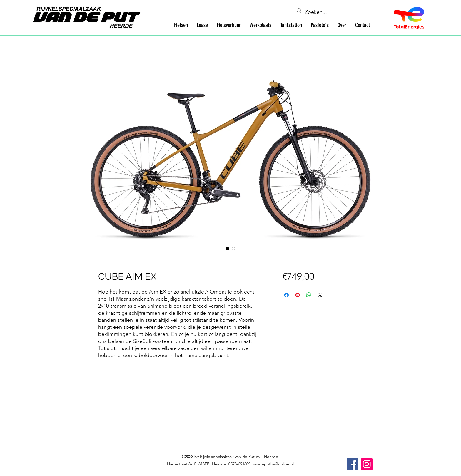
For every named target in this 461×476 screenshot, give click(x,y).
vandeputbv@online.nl (273, 464)
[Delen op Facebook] (286, 295)
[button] (181, 25)
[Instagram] (367, 464)
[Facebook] (352, 464)
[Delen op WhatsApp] (309, 295)
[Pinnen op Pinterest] (298, 295)
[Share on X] (320, 295)
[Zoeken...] (333, 12)
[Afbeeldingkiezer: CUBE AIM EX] (228, 249)
